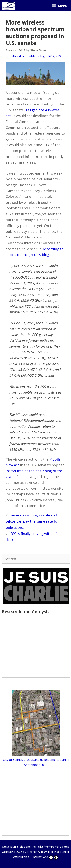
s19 (58, 56)
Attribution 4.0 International (36, 857)
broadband (13, 56)
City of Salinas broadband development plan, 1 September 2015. (36, 760)
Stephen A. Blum (37, 852)
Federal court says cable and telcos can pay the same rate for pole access (32, 521)
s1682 (50, 56)
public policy (36, 56)
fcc (24, 56)
